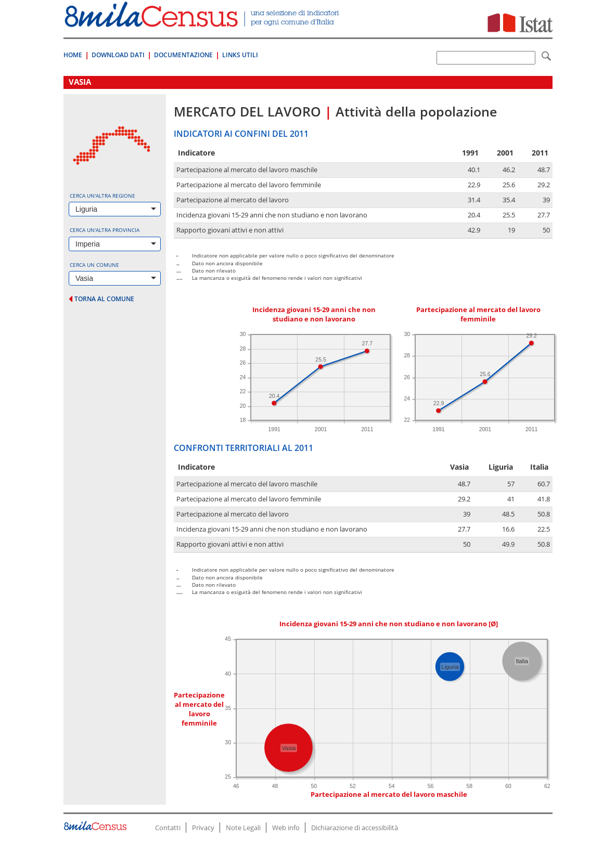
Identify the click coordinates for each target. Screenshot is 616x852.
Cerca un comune (94, 265)
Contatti (168, 828)
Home (73, 55)
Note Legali (243, 828)
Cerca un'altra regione (102, 196)
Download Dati (118, 55)
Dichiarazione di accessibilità (355, 828)
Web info (286, 828)
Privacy (203, 828)
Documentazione (183, 55)
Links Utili (240, 55)
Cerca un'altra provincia (105, 230)
